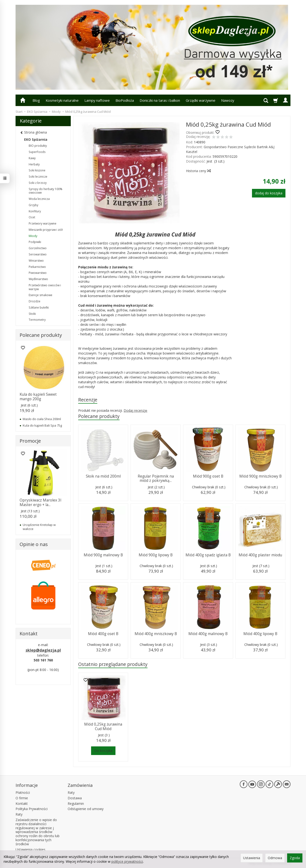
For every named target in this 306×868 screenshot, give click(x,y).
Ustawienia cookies (30, 849)
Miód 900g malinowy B (103, 555)
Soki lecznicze (38, 177)
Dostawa (75, 798)
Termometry (37, 320)
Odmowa (275, 858)
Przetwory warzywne (43, 223)
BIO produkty (38, 146)
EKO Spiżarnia (36, 139)
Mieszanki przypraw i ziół (46, 230)
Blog (36, 100)
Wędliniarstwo (38, 279)
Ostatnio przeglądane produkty (113, 664)
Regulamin (76, 803)
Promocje (30, 441)
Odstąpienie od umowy (86, 809)
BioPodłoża (125, 100)
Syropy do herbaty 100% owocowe (46, 191)
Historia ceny (198, 171)
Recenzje (88, 400)
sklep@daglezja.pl (43, 650)
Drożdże (35, 301)
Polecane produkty (99, 416)
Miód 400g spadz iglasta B (208, 555)
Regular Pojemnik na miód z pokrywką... (156, 478)
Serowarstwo (38, 254)
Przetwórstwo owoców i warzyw (45, 287)
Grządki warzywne (201, 100)
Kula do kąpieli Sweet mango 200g (38, 397)
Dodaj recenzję (135, 410)
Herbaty (34, 164)
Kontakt (22, 803)
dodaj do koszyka (269, 193)
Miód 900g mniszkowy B (260, 476)
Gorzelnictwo (38, 248)
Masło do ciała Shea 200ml (42, 419)
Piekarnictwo (37, 267)
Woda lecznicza (39, 199)
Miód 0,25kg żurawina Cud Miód (103, 726)
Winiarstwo (36, 261)
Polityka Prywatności (32, 809)
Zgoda (295, 858)
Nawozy (228, 100)
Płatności (23, 792)
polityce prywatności (127, 861)
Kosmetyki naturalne (62, 100)
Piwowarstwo (38, 273)
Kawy (32, 158)
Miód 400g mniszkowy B (156, 634)
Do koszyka (103, 751)
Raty (19, 814)
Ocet (32, 217)
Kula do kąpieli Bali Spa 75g (42, 425)
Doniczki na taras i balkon (160, 100)
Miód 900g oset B (208, 476)
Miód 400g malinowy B (208, 634)
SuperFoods (37, 152)
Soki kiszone (37, 170)
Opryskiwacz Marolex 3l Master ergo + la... (40, 502)
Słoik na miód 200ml (103, 476)
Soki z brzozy (38, 183)
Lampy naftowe (97, 100)
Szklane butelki (39, 307)
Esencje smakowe (41, 295)
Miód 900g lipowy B (156, 555)
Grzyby (33, 205)
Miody (33, 236)
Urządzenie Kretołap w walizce (39, 527)
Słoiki (32, 314)
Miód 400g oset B (103, 634)
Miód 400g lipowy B (260, 634)
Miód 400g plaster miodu (260, 555)
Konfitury (35, 211)
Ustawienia (252, 858)
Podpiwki (35, 242)
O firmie (22, 798)
